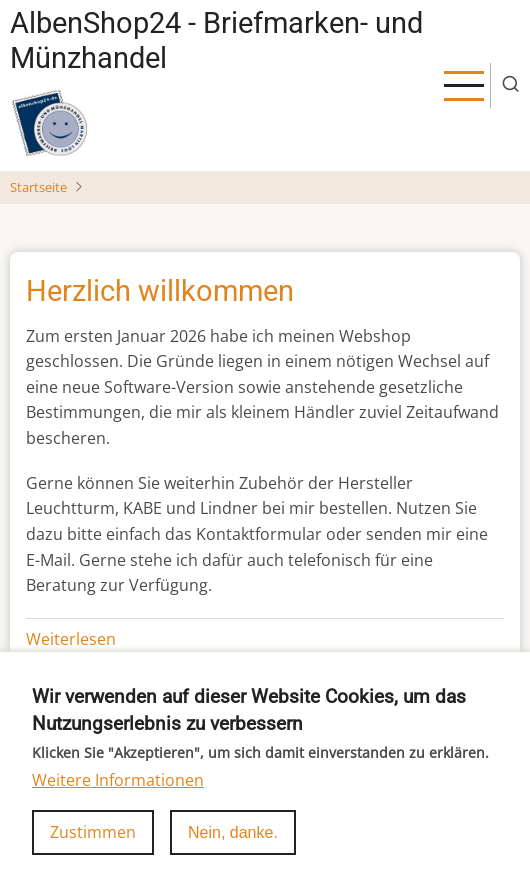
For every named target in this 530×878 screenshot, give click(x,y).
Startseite (38, 187)
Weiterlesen (71, 639)
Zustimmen (93, 848)
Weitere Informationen (118, 796)
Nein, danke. (233, 848)
